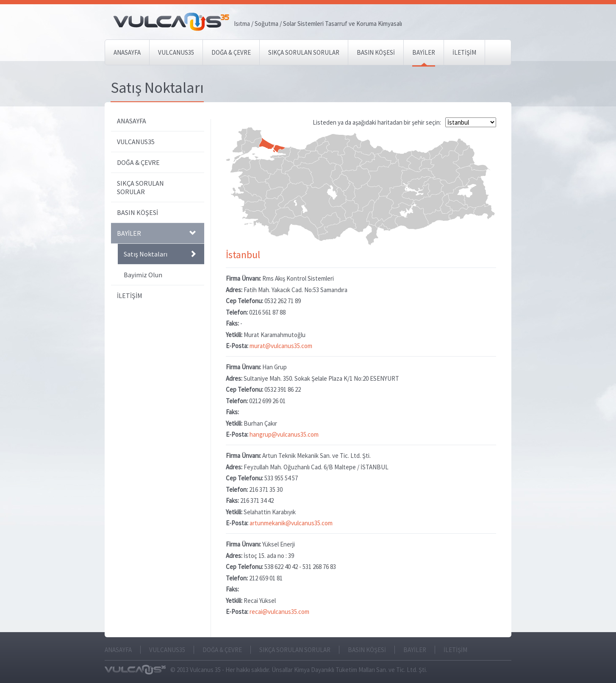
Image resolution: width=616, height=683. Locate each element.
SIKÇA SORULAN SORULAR (304, 52)
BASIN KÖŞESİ (376, 52)
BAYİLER (424, 52)
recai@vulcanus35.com (279, 612)
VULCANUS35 (176, 52)
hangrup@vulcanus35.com (284, 434)
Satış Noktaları (160, 254)
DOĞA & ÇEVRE (231, 52)
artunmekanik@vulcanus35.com (291, 523)
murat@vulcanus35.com (281, 346)
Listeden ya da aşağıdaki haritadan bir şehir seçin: (377, 122)
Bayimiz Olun (143, 275)
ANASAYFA (127, 52)
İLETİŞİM (464, 52)
